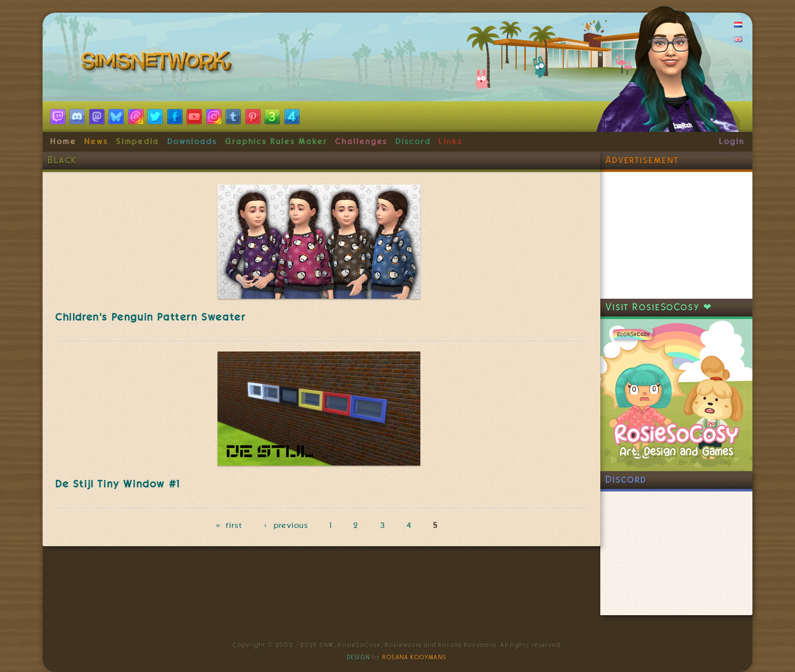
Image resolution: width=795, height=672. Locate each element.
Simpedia (138, 142)
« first (229, 525)
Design (358, 657)
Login (732, 142)
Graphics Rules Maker (276, 142)
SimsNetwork (158, 63)
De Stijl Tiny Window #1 (118, 484)
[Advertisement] (676, 235)
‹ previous (286, 525)
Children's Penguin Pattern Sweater (150, 317)
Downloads (192, 142)
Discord (413, 142)
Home (63, 142)
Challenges (361, 142)
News (96, 142)
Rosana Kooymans (414, 657)
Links (450, 142)
